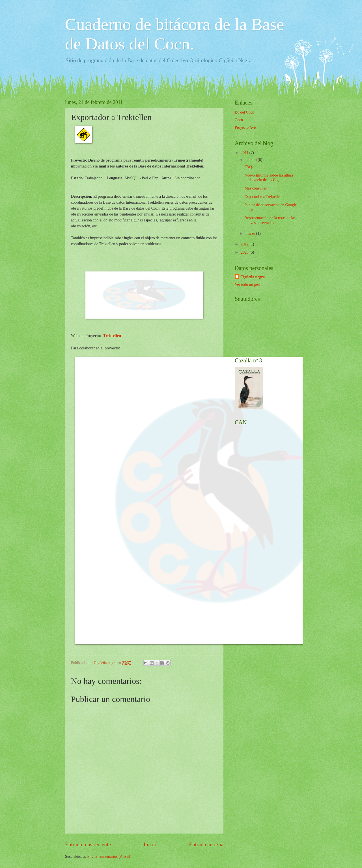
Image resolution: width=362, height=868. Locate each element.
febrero (252, 160)
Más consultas (256, 188)
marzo (251, 233)
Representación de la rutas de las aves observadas (270, 220)
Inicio (150, 844)
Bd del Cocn (244, 112)
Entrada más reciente (88, 844)
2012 (245, 244)
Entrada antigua (206, 844)
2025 (245, 252)
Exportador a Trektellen (263, 197)
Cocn (239, 120)
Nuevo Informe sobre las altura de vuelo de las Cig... (269, 178)
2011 (245, 153)
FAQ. (249, 167)
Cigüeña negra (253, 277)
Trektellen (112, 336)
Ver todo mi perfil (249, 285)
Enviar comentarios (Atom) (109, 857)
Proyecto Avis (246, 128)
